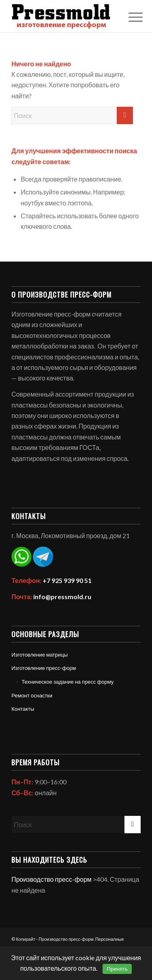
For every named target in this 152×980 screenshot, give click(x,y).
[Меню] (129, 17)
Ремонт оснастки (32, 695)
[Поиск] (72, 115)
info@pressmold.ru (62, 597)
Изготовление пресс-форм (44, 668)
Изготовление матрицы (40, 655)
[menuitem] (129, 17)
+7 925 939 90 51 (67, 580)
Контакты (23, 709)
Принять (117, 969)
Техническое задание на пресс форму (67, 682)
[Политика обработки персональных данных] (63, 16)
